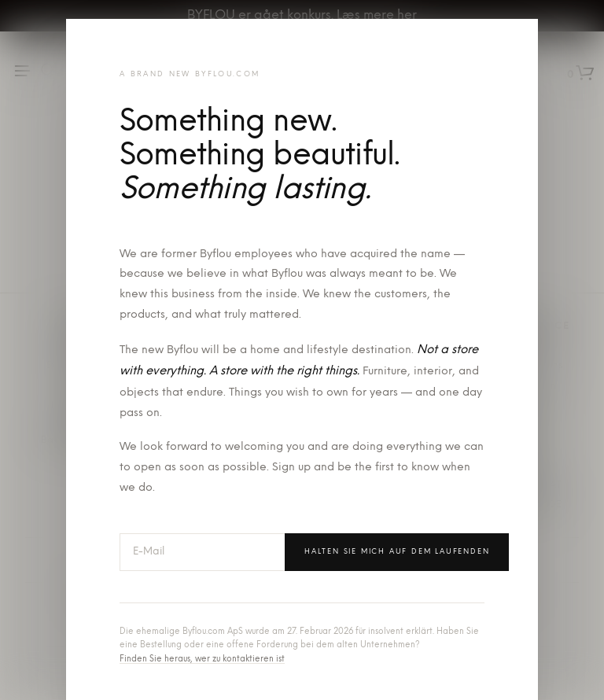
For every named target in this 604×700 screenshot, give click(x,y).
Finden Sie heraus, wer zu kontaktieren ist (202, 659)
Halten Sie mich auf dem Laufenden (397, 552)
